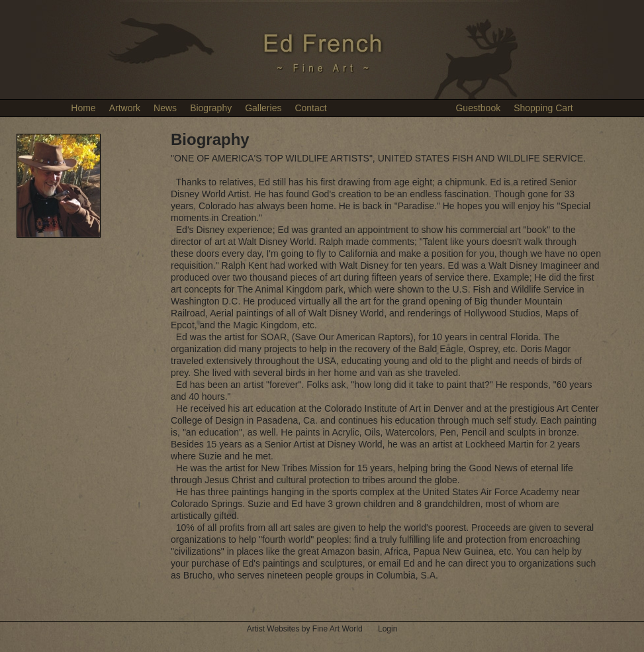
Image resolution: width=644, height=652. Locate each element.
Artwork (125, 108)
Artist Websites (273, 629)
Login (388, 629)
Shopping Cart (543, 108)
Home (83, 108)
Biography (211, 108)
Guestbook (478, 108)
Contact (310, 108)
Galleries (263, 108)
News (165, 108)
